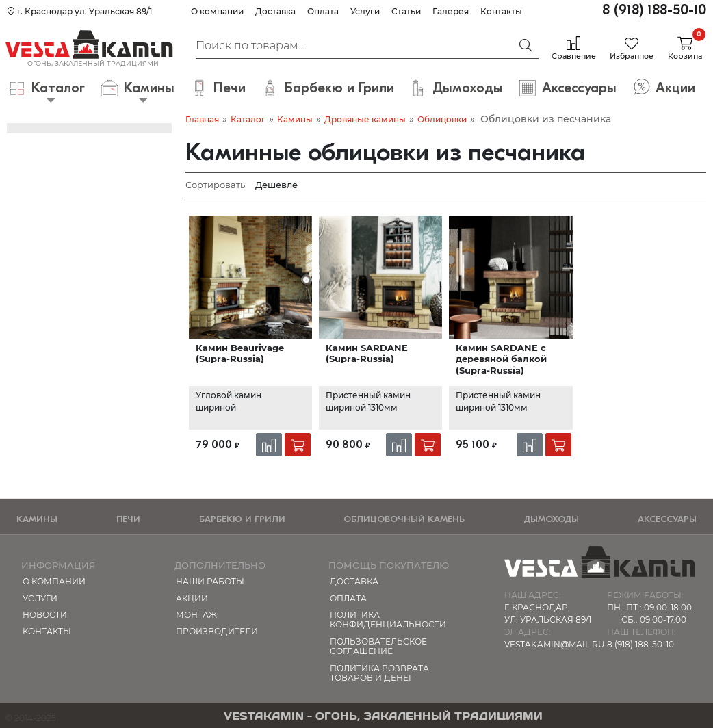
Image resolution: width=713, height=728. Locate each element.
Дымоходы (551, 519)
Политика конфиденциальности (388, 620)
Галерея (451, 11)
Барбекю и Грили (242, 519)
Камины (295, 119)
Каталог (248, 119)
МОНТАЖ (196, 615)
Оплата (323, 11)
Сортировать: (216, 185)
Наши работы (210, 581)
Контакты (501, 11)
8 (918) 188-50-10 (654, 10)
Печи (128, 519)
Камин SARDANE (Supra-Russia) (367, 353)
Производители (217, 631)
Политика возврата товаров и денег (379, 673)
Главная (202, 119)
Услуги (365, 11)
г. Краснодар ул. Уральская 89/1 (79, 11)
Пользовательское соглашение (378, 646)
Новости (45, 615)
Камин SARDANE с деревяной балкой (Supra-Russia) (501, 359)
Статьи (406, 11)
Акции (192, 598)
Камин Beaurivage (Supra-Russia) (240, 353)
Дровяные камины (365, 119)
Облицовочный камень (404, 519)
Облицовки (442, 119)
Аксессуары (667, 519)
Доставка (275, 11)
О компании (217, 11)
